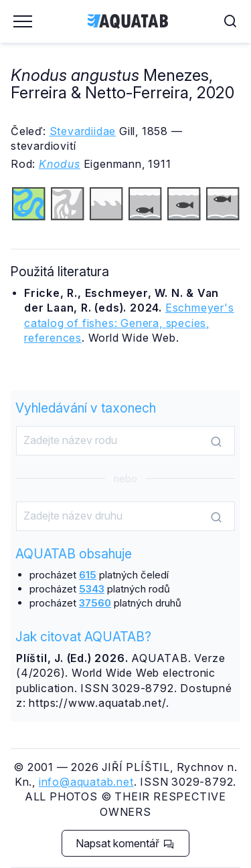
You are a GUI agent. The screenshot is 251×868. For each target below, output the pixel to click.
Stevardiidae (83, 131)
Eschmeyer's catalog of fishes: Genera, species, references (129, 323)
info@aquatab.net (86, 782)
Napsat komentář (125, 843)
